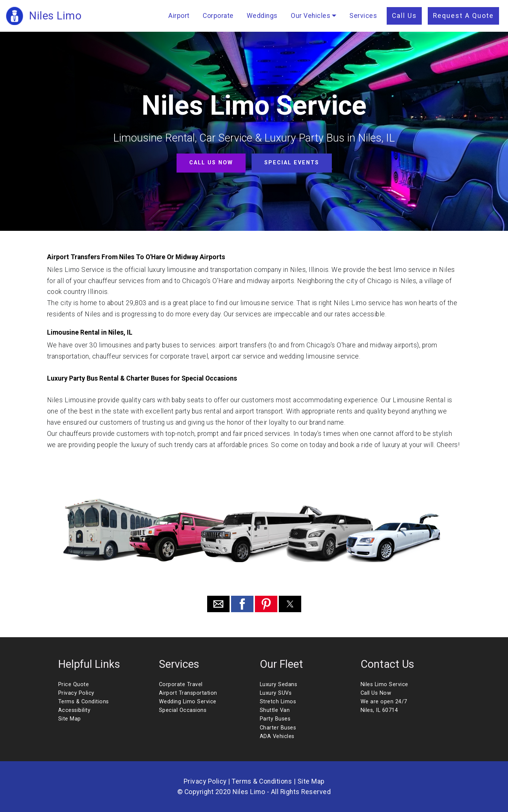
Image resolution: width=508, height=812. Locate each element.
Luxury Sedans (279, 684)
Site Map (70, 719)
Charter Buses (278, 728)
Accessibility (74, 710)
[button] (218, 604)
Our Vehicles (311, 16)
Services (363, 16)
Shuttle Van (275, 710)
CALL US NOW (211, 163)
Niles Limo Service (384, 684)
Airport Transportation (188, 693)
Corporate (218, 16)
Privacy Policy (76, 693)
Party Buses (275, 719)
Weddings (262, 16)
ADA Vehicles (277, 736)
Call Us (404, 16)
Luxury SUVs (276, 693)
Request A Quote (463, 16)
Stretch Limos (278, 702)
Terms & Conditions (84, 702)
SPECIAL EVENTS (292, 163)
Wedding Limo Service (188, 702)
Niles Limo (55, 16)
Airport (179, 16)
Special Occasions (183, 710)
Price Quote (74, 684)
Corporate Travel (181, 684)
